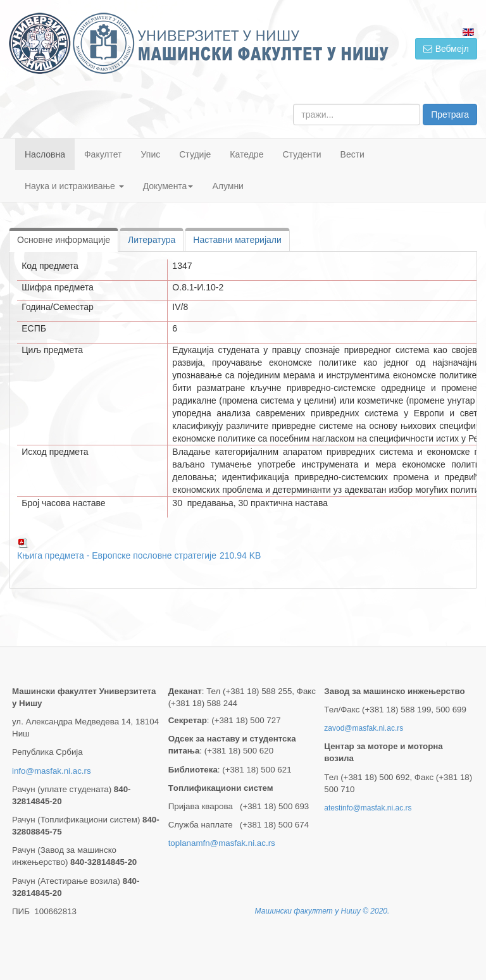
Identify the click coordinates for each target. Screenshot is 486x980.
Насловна (45, 154)
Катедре (246, 154)
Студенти (302, 154)
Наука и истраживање (74, 186)
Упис (151, 154)
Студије (195, 154)
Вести (352, 154)
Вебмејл (446, 49)
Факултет (103, 154)
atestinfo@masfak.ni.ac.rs (368, 808)
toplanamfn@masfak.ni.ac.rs (222, 843)
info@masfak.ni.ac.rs (52, 771)
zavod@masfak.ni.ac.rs (364, 728)
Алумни (228, 186)
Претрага (450, 115)
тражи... (293, 104)
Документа (168, 186)
